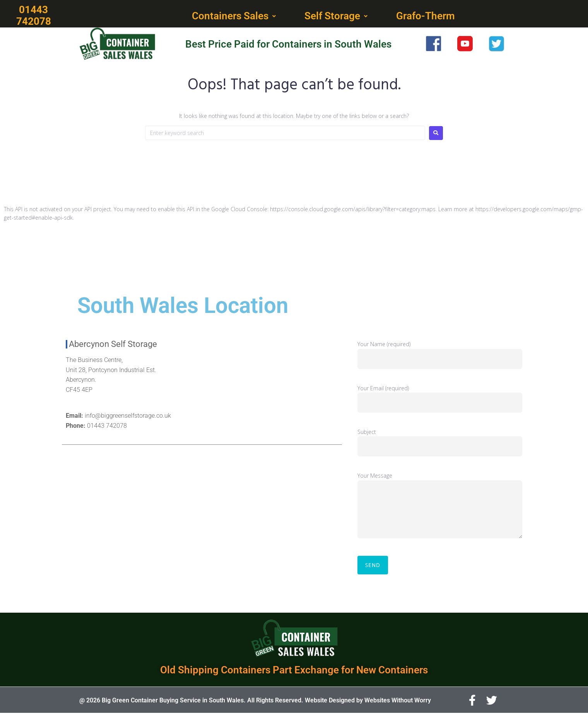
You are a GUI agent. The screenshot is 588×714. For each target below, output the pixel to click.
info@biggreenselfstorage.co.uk (128, 416)
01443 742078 (107, 426)
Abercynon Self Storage (113, 345)
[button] (235, 17)
